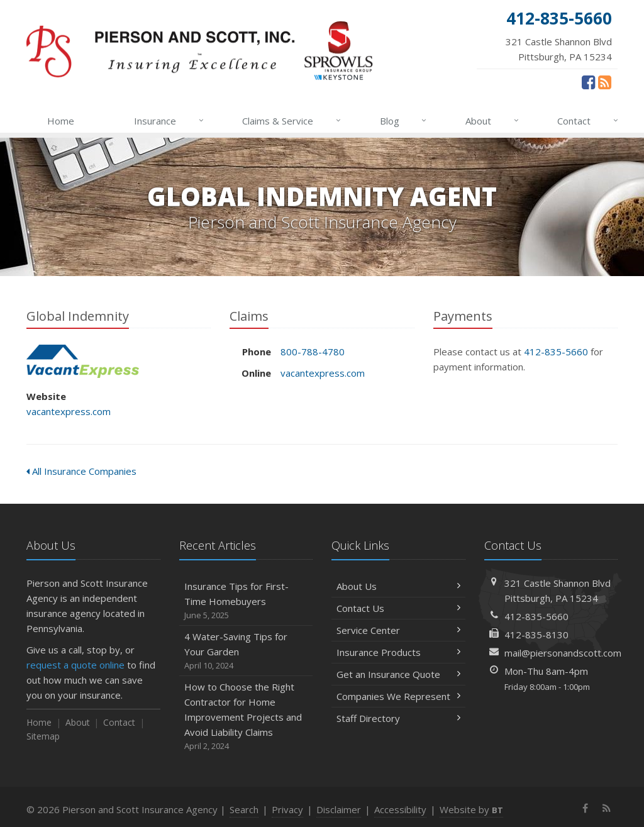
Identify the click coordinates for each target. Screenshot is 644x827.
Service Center (398, 630)
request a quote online (75, 665)
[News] (605, 82)
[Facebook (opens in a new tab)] (588, 82)
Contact (588, 121)
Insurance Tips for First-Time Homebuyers (246, 601)
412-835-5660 (556, 352)
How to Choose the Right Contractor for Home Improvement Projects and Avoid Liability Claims (246, 717)
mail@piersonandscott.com (563, 653)
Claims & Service (292, 121)
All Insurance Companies (81, 471)
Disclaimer (339, 809)
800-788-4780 (313, 352)
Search (244, 809)
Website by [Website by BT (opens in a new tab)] (471, 809)
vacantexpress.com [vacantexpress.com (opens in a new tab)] (69, 411)
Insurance (169, 121)
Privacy (287, 809)
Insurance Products (398, 652)
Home (61, 121)
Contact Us (398, 608)
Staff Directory (398, 718)
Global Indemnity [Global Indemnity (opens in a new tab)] (83, 361)
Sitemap (43, 736)
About (493, 121)
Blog (404, 121)
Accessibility (400, 809)
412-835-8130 (536, 635)
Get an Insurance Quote (398, 674)
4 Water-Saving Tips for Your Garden (246, 651)
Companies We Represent (398, 696)
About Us (398, 586)
